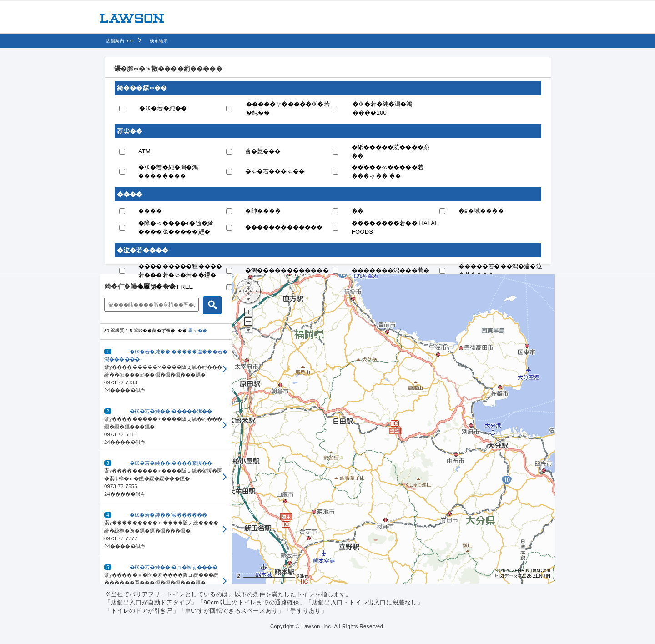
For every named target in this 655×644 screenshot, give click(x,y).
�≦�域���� (481, 211)
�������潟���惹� (390, 270)
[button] (166, 370)
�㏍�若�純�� (163, 108)
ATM (144, 151)
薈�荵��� (263, 151)
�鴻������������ (287, 270)
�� (358, 211)
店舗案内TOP (120, 41)
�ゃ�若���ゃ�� (275, 171)
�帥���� (263, 211)
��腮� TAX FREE (166, 287)
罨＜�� (198, 330)
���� (150, 211)
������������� (284, 227)
